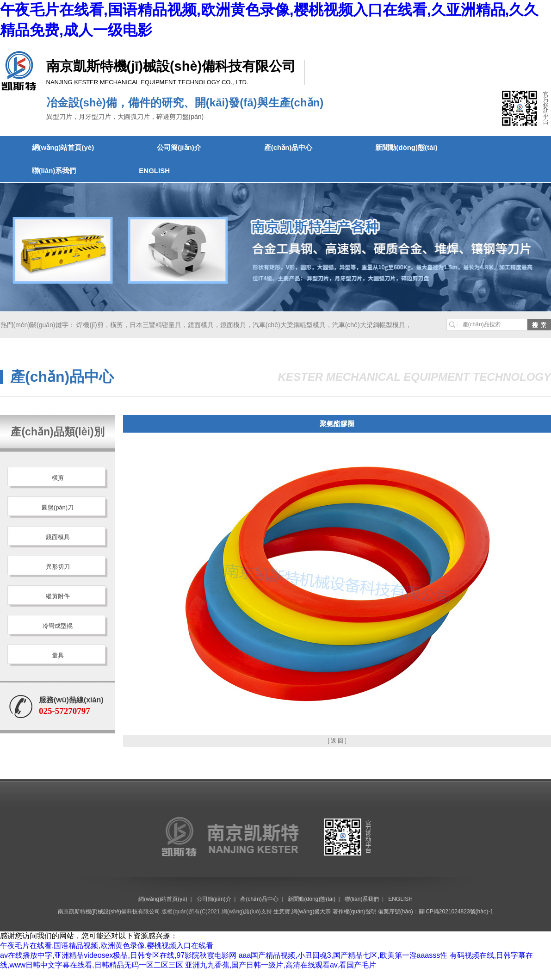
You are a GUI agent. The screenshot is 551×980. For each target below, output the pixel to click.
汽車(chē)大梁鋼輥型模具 (289, 325)
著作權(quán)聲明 (355, 912)
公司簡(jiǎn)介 (179, 147)
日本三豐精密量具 (155, 325)
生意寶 (282, 912)
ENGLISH (154, 171)
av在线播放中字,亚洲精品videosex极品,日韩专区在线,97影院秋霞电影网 (118, 955)
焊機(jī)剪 (90, 325)
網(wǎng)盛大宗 (311, 912)
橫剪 (117, 325)
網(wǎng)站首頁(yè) (63, 147)
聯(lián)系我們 (54, 171)
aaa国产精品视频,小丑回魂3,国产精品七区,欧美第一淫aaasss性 (343, 955)
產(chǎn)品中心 (288, 147)
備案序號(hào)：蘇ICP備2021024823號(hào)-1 (436, 912)
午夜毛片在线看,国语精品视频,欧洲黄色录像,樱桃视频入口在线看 (107, 946)
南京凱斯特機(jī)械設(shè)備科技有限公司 (109, 912)
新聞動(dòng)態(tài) (406, 147)
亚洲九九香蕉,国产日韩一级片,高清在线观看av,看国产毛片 (281, 965)
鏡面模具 (201, 325)
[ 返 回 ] (337, 741)
